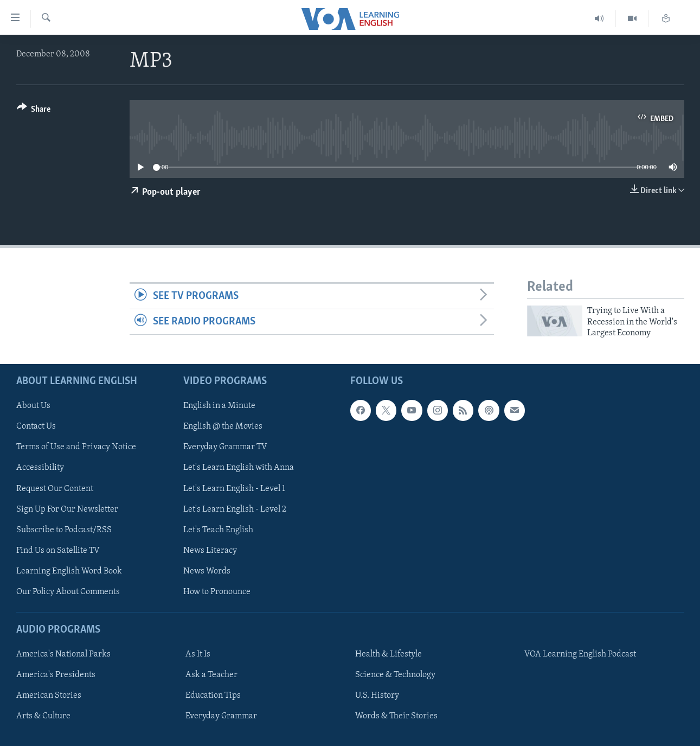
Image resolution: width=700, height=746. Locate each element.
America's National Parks (63, 654)
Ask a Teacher (211, 675)
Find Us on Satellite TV (58, 550)
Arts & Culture (43, 716)
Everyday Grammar (221, 716)
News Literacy (210, 550)
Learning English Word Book (69, 571)
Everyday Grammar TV (225, 447)
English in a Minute (219, 406)
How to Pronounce (217, 591)
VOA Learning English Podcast (580, 654)
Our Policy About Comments (68, 591)
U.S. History (377, 696)
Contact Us (36, 426)
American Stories (49, 696)
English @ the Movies (223, 426)
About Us (33, 406)
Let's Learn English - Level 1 (234, 488)
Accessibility (40, 468)
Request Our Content (55, 488)
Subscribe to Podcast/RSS (64, 530)
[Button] (34, 111)
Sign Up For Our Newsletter (67, 509)
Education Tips (213, 696)
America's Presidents (56, 675)
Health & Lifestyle (388, 654)
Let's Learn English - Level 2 (235, 509)
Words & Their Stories (396, 716)
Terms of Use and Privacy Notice (76, 447)
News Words (207, 571)
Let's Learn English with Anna (239, 468)
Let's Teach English (218, 530)
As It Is (198, 654)
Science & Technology (395, 675)
